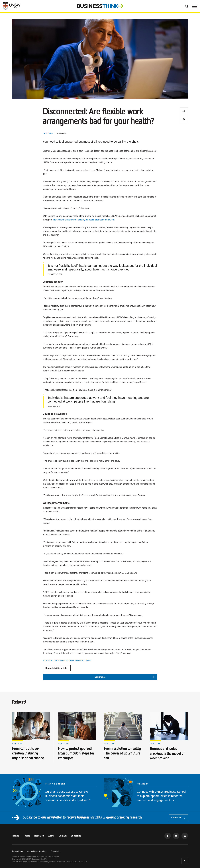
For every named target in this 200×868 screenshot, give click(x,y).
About (51, 836)
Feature (18, 744)
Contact (63, 836)
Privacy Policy (18, 851)
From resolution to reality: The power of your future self (123, 754)
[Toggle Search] (187, 6)
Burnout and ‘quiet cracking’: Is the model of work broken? (167, 754)
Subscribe (178, 818)
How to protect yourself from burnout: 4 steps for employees (76, 754)
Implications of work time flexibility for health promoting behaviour (84, 220)
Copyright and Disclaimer (37, 851)
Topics (27, 836)
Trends (16, 836)
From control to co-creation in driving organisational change (28, 754)
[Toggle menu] (194, 6)
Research (39, 836)
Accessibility (56, 851)
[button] (100, 677)
